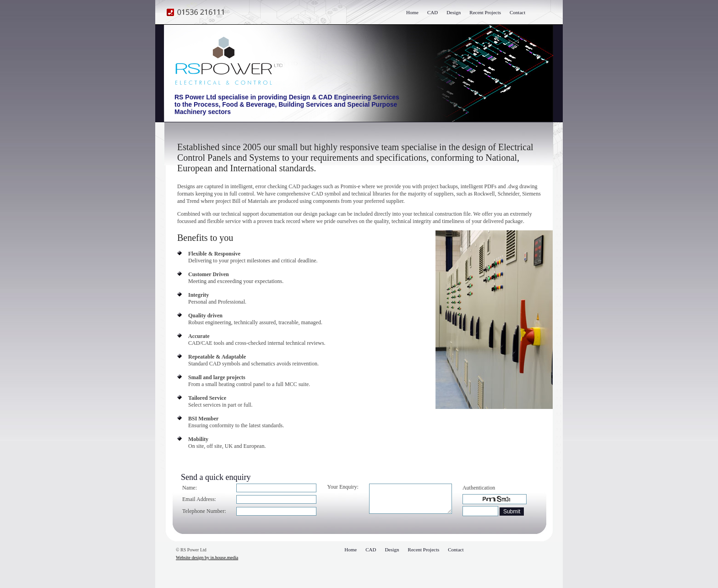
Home (412, 12)
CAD (432, 12)
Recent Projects (485, 12)
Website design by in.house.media (207, 558)
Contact (517, 12)
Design (454, 12)
